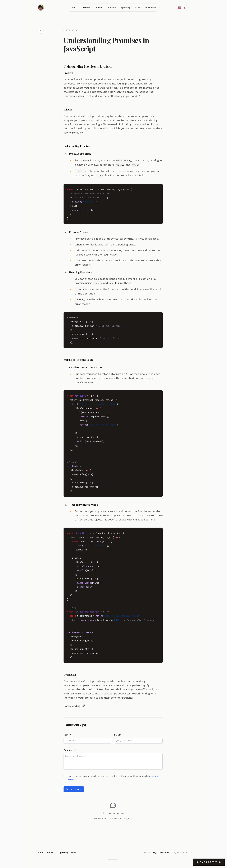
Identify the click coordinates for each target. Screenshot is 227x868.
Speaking (126, 8)
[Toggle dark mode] (185, 8)
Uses (137, 8)
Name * (67, 734)
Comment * (70, 749)
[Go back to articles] (41, 30)
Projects (112, 8)
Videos (99, 8)
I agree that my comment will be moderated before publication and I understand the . (113, 777)
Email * (118, 734)
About (73, 8)
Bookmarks (150, 8)
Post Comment (74, 788)
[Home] (41, 8)
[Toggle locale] (179, 8)
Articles (86, 8)
